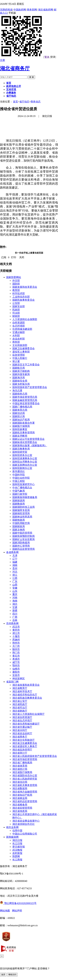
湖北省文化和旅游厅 (24, 740)
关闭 (22, 257)
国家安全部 (19, 306)
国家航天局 (19, 368)
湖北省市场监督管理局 (25, 759)
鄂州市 (16, 665)
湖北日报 (17, 840)
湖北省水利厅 (20, 730)
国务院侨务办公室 (22, 455)
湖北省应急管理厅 (22, 750)
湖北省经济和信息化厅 (25, 695)
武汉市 (16, 627)
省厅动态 (24, 102)
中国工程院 (19, 481)
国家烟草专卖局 (21, 510)
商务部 (16, 342)
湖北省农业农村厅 (22, 733)
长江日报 (17, 843)
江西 (15, 578)
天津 (15, 555)
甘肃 (15, 607)
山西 (15, 585)
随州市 (16, 649)
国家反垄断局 (20, 436)
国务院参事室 (20, 429)
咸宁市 (16, 662)
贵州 (15, 568)
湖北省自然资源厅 (22, 717)
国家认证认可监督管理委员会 (28, 439)
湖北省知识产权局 (22, 795)
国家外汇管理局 (21, 546)
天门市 (16, 646)
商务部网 (32, 10)
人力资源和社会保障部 (25, 319)
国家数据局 (19, 504)
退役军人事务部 (21, 352)
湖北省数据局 (20, 788)
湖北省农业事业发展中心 (26, 821)
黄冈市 (16, 630)
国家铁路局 (19, 520)
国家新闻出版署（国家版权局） (30, 445)
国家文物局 (19, 530)
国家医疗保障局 (21, 426)
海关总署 (17, 390)
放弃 (3, 975)
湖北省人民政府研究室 (25, 779)
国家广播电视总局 (22, 407)
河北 (15, 572)
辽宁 (15, 559)
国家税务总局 (20, 394)
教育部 (16, 290)
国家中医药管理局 (22, 533)
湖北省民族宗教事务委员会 (27, 698)
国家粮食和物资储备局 (25, 497)
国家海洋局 (19, 378)
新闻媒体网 (12, 837)
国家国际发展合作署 (24, 423)
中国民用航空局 (21, 523)
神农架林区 (19, 678)
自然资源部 (19, 323)
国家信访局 (19, 413)
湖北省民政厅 (20, 704)
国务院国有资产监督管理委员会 (30, 387)
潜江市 (16, 633)
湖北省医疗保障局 (22, 772)
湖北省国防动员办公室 (25, 775)
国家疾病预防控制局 (24, 536)
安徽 (15, 588)
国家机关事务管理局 (24, 433)
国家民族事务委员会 (24, 300)
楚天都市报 (19, 847)
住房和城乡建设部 (22, 329)
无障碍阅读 (6, 10)
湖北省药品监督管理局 (25, 801)
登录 (53, 57)
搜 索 (32, 77)
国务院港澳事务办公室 (25, 458)
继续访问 (12, 975)
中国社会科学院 (21, 478)
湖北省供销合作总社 (24, 824)
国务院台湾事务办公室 (25, 462)
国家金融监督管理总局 (25, 400)
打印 (14, 257)
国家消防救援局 (21, 543)
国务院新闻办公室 (22, 468)
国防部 (16, 284)
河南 (15, 598)
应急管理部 (19, 355)
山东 (15, 591)
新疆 (15, 610)
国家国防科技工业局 (24, 507)
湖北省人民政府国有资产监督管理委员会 (35, 756)
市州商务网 (12, 623)
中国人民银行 (20, 358)
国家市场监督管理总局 (25, 397)
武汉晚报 (17, 850)
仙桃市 (16, 669)
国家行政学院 (20, 494)
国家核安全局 (20, 381)
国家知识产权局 (21, 420)
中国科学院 (19, 475)
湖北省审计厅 (20, 753)
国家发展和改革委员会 (25, 287)
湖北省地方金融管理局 (25, 792)
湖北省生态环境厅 (22, 720)
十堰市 (16, 636)
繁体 (47, 57)
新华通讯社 (19, 471)
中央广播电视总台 (22, 488)
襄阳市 (16, 672)
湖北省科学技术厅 (22, 691)
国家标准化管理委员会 (25, 442)
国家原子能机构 (21, 371)
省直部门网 (12, 682)
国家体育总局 (20, 410)
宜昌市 (16, 675)
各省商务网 (12, 552)
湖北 (15, 604)
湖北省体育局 (20, 766)
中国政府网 (20, 10)
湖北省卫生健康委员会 (25, 743)
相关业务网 (12, 827)
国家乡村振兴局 (21, 384)
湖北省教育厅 (20, 688)
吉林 (15, 620)
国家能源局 (19, 500)
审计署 (16, 361)
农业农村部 (19, 339)
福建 (15, 562)
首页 (15, 102)
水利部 (16, 335)
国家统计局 (19, 416)
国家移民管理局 (21, 513)
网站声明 (17, 911)
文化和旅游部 (20, 345)
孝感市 (16, 659)
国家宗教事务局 (21, 449)
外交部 (16, 280)
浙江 (15, 575)
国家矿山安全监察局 (24, 539)
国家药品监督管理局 (24, 549)
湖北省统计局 (20, 769)
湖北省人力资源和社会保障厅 (28, 714)
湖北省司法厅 (20, 708)
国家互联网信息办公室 (25, 465)
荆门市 (16, 653)
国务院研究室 (20, 452)
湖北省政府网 (45, 10)
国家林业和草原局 (22, 517)
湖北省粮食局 (20, 805)
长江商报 (17, 860)
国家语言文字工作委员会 (26, 365)
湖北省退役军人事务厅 (25, 746)
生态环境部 (19, 326)
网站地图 (5, 911)
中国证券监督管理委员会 (26, 403)
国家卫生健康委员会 (24, 348)
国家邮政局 (19, 526)
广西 (15, 617)
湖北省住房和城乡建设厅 (26, 724)
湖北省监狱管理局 (22, 808)
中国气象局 (19, 491)
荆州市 (16, 643)
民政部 (16, 310)
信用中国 (17, 830)
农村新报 (17, 853)
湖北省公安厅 (20, 701)
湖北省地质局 (20, 811)
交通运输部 (19, 332)
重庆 (15, 594)
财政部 (16, 316)
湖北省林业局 (20, 798)
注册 (2, 60)
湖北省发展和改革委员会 (26, 685)
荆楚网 (16, 856)
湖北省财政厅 (20, 711)
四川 (15, 614)
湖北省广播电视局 (22, 763)
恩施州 (16, 640)
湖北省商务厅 (15, 68)
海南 (15, 601)
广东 (15, 581)
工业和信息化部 (21, 297)
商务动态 (36, 102)
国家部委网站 (14, 277)
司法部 (16, 313)
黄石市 (16, 656)
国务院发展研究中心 (24, 484)
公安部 (16, 303)
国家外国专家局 (21, 374)
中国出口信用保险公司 (25, 834)
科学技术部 (19, 293)
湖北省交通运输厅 (22, 727)
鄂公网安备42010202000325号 (18, 903)
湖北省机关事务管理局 (25, 785)
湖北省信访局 (20, 782)
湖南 (15, 565)
